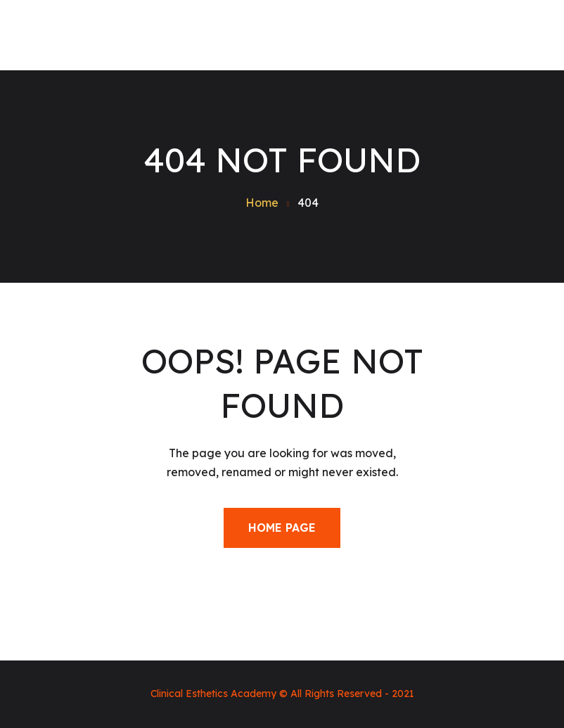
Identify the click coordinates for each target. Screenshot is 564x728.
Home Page (282, 528)
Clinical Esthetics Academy (213, 694)
